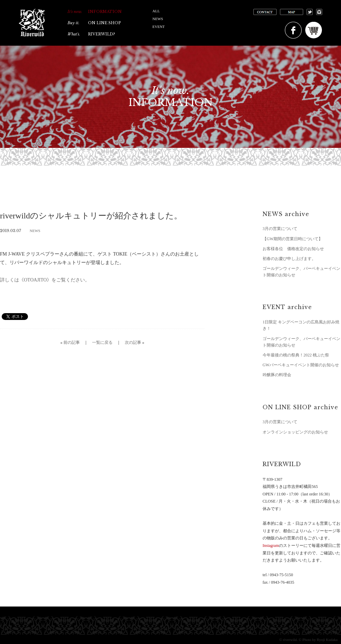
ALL (156, 11)
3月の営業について (280, 229)
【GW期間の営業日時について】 (293, 239)
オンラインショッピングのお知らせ (295, 432)
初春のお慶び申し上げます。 (289, 259)
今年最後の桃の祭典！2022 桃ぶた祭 (296, 355)
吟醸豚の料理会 (277, 375)
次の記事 (133, 342)
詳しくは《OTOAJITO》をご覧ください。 (45, 280)
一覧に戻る (102, 342)
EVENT (159, 27)
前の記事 (72, 342)
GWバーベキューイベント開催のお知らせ (301, 365)
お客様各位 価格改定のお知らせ (293, 249)
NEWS (158, 19)
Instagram (271, 546)
